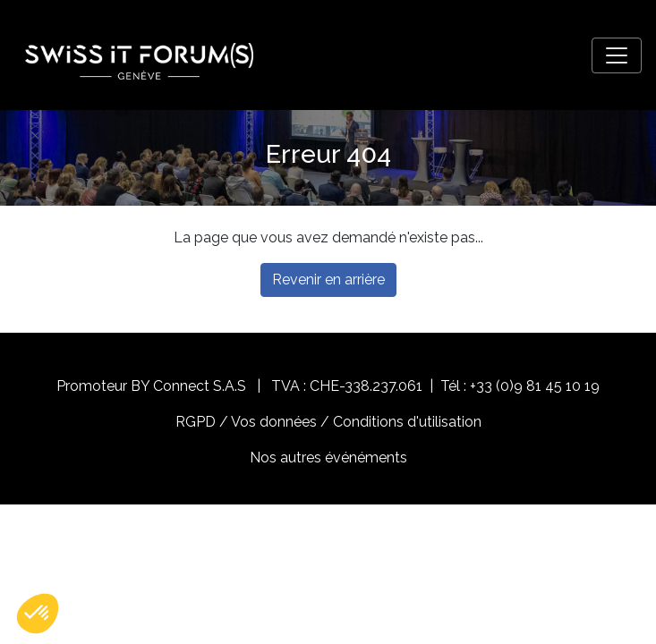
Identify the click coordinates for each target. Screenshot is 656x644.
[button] (38, 614)
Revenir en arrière (328, 280)
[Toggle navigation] (617, 55)
